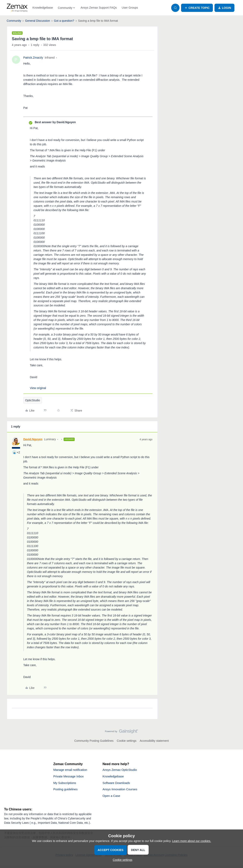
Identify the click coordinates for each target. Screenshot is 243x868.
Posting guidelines (67, 791)
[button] (197, 8)
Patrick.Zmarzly (33, 58)
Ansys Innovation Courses (122, 791)
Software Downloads (118, 784)
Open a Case (112, 798)
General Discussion (37, 21)
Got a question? (64, 21)
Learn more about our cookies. (192, 841)
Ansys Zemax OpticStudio (121, 770)
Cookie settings (127, 741)
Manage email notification (72, 770)
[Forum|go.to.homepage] (17, 8)
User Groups (130, 8)
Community (14, 21)
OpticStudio (33, 400)
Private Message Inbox (70, 777)
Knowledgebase (43, 8)
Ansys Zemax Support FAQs (99, 8)
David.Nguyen (33, 439)
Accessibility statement (154, 741)
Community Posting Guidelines (94, 741)
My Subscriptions (66, 784)
